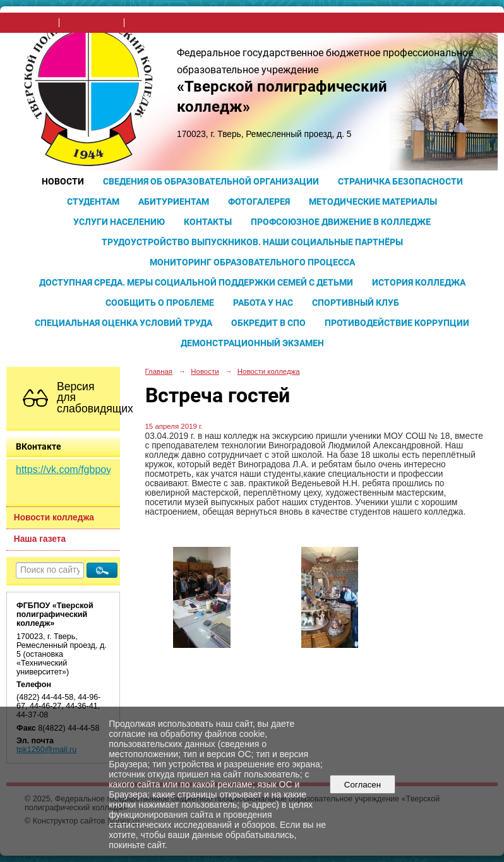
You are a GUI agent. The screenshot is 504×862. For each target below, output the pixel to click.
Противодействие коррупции (397, 323)
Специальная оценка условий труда (123, 323)
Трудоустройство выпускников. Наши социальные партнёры (252, 242)
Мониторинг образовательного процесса (252, 262)
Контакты (208, 222)
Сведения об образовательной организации (211, 181)
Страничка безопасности (400, 181)
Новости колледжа (54, 518)
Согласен (362, 785)
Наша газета (40, 539)
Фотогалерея (259, 201)
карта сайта (151, 23)
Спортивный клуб (356, 302)
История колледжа (419, 282)
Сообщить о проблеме (160, 302)
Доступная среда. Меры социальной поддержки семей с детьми (196, 282)
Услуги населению (119, 222)
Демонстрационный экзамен (252, 343)
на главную (33, 23)
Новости (63, 181)
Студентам (93, 201)
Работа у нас (263, 302)
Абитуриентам (174, 201)
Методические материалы (373, 201)
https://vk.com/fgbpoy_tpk (73, 470)
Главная (159, 371)
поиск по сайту (92, 23)
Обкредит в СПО (268, 323)
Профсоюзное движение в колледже (341, 222)
